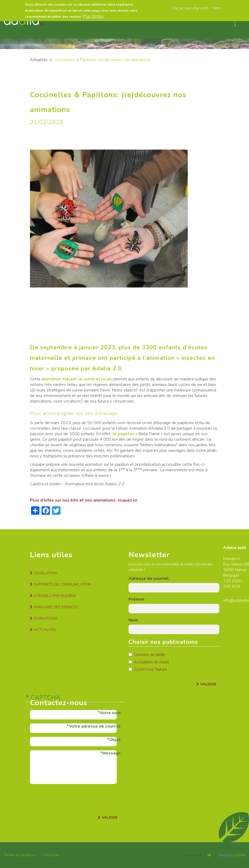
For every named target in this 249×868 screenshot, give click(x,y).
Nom (133, 620)
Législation (45, 573)
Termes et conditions (20, 855)
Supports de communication (62, 584)
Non (217, 8)
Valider (208, 684)
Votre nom (110, 713)
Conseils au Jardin (147, 655)
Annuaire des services (56, 607)
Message (111, 753)
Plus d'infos (93, 16)
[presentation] (70, 798)
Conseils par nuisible (55, 596)
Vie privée (51, 855)
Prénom (136, 599)
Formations (46, 618)
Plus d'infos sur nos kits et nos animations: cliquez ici (84, 500)
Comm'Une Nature (148, 669)
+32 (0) (230, 581)
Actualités (39, 60)
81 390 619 (233, 584)
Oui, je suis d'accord (190, 8)
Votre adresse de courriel (95, 726)
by (232, 855)
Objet (115, 740)
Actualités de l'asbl (149, 662)
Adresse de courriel (149, 578)
